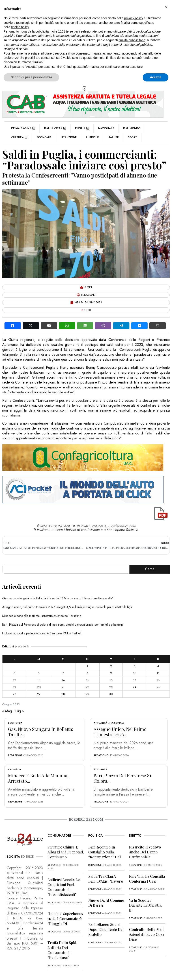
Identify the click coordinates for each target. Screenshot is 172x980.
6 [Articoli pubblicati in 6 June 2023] (39, 673)
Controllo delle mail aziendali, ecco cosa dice (147, 934)
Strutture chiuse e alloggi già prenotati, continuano (66, 852)
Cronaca (15, 769)
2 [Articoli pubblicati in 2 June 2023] (111, 666)
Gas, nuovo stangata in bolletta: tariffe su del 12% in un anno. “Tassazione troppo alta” (58, 598)
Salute (114, 137)
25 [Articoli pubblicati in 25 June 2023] (158, 687)
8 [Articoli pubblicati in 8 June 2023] (87, 673)
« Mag (7, 711)
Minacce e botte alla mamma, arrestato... (38, 778)
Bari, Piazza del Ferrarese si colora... (122, 778)
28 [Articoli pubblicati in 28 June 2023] (63, 694)
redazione (15, 755)
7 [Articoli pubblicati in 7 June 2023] (63, 673)
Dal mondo (132, 128)
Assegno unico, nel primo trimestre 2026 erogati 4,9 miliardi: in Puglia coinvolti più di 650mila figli (67, 607)
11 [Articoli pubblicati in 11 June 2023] (158, 673)
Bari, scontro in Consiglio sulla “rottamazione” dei (104, 852)
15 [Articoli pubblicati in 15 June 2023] (87, 680)
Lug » (19, 711)
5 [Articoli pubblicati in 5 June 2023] (14, 673)
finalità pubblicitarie (132, 40)
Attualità (100, 723)
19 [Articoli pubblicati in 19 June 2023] (15, 687)
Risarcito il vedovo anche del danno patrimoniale (145, 852)
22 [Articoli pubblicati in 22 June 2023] (87, 687)
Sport (132, 137)
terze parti (73, 31)
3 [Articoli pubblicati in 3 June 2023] (135, 666)
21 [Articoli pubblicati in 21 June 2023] (63, 687)
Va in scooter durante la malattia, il (146, 905)
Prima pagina (23, 128)
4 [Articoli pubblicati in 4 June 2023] (158, 666)
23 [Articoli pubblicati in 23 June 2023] (111, 687)
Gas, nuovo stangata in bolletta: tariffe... (41, 732)
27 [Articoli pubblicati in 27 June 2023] (39, 694)
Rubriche (92, 137)
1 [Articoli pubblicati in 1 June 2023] (87, 666)
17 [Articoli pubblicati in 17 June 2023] (135, 680)
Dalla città (55, 128)
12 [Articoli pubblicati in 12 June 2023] (15, 680)
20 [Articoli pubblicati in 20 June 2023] (39, 687)
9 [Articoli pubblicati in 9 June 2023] (111, 673)
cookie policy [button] (20, 27)
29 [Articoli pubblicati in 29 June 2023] (87, 694)
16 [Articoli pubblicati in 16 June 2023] (111, 680)
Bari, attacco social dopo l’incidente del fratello (106, 929)
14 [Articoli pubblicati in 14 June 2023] (63, 680)
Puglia (82, 128)
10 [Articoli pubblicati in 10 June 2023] (135, 673)
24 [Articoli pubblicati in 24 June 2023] (135, 687)
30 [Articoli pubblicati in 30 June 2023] (111, 694)
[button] (166, 7)
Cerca (150, 569)
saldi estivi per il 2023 (125, 345)
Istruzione (69, 137)
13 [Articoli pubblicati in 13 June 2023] (39, 680)
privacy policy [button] (134, 18)
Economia (44, 137)
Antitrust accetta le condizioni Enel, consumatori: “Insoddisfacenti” (64, 887)
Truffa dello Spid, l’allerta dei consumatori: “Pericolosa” (62, 950)
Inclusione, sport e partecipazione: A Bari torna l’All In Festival (42, 633)
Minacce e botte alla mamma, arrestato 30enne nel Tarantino (42, 616)
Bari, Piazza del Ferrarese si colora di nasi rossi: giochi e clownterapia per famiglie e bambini (63, 625)
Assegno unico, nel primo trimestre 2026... (120, 732)
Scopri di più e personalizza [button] (31, 77)
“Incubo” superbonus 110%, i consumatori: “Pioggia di (65, 919)
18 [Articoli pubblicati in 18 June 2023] (158, 680)
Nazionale (106, 128)
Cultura (19, 137)
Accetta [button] (156, 77)
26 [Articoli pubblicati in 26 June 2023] (15, 694)
